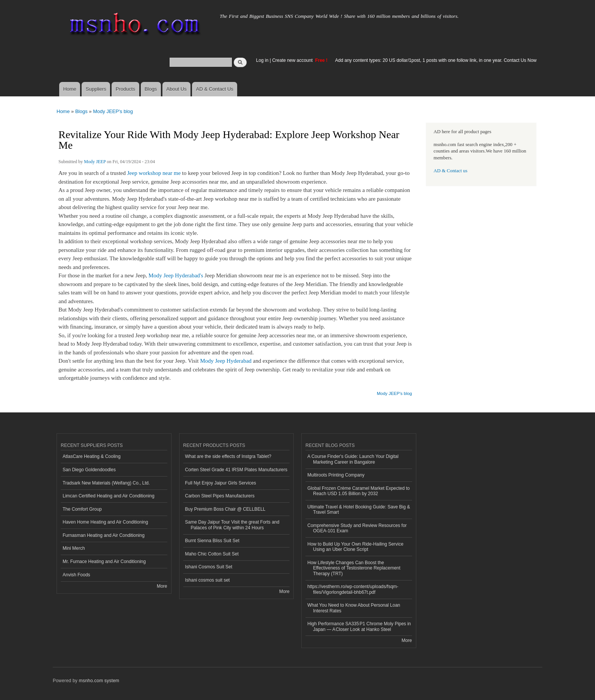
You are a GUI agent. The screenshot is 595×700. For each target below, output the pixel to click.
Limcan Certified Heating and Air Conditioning (109, 496)
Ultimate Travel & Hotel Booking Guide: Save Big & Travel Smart (359, 510)
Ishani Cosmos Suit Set (209, 567)
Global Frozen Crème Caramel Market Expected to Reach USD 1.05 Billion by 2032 (359, 491)
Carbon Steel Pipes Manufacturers (220, 496)
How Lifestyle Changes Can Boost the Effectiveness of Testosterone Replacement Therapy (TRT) (354, 568)
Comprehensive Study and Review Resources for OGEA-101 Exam (357, 528)
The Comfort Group (82, 509)
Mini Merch (74, 548)
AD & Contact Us (215, 89)
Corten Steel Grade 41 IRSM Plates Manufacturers (236, 470)
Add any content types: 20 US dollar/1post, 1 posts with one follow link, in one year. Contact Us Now (436, 60)
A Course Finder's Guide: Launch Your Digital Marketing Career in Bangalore (353, 459)
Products (125, 89)
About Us (176, 89)
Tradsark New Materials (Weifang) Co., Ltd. (106, 483)
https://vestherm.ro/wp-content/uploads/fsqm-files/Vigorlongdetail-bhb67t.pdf (353, 589)
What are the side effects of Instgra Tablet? (228, 456)
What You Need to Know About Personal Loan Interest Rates (354, 608)
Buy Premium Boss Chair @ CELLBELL (225, 509)
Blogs (151, 89)
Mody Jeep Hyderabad (226, 361)
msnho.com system (99, 681)
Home (70, 89)
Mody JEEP (95, 162)
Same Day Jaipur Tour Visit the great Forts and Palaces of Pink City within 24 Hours (232, 525)
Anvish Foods (76, 575)
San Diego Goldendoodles (89, 470)
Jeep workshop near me (153, 173)
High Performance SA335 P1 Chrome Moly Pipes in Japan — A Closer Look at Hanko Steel (359, 626)
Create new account (293, 60)
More (162, 586)
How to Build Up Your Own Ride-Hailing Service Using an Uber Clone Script (355, 547)
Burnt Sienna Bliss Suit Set (212, 541)
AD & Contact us (451, 171)
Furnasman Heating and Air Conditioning (104, 535)
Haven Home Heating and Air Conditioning (105, 522)
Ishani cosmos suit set (208, 580)
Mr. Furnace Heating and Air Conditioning (104, 562)
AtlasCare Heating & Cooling (92, 456)
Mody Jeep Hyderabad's (175, 275)
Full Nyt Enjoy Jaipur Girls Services (221, 483)
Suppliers (96, 89)
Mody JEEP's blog (113, 111)
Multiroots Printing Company (336, 475)
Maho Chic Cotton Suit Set (212, 554)
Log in (262, 60)
